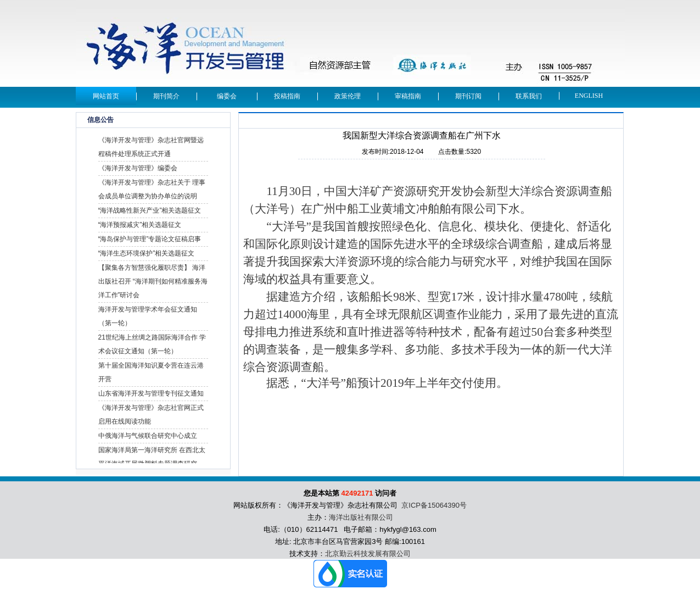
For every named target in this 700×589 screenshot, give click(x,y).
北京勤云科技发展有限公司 (368, 554)
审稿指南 (408, 96)
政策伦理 (348, 96)
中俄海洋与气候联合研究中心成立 (148, 436)
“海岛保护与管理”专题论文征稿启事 (150, 239)
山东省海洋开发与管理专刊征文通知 (151, 393)
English (589, 96)
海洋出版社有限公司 (361, 517)
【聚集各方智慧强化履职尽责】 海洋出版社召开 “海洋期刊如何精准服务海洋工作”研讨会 (153, 281)
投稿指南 (287, 96)
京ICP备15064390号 (434, 505)
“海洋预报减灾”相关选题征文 (140, 225)
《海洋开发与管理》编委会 (138, 168)
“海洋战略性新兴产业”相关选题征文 (150, 210)
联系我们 (529, 96)
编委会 (227, 96)
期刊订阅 (468, 96)
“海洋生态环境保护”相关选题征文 (147, 253)
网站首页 (106, 96)
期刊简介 (166, 96)
